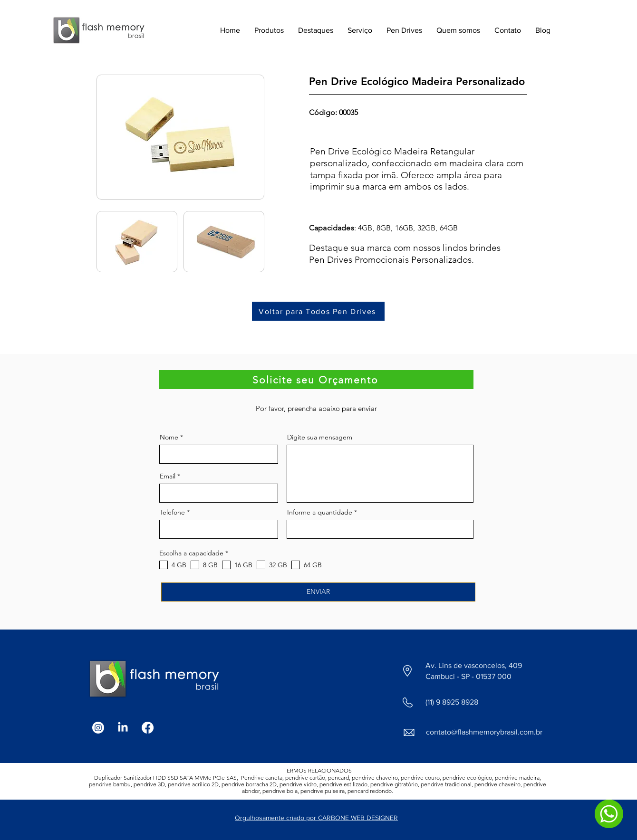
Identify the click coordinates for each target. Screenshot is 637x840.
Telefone (172, 512)
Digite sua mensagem (320, 437)
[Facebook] (148, 728)
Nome (169, 437)
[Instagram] (98, 728)
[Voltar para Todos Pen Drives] (318, 311)
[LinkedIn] (123, 728)
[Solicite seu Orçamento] (316, 380)
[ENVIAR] (318, 592)
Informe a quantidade (320, 512)
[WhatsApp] (609, 814)
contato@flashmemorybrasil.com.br (484, 732)
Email (168, 476)
